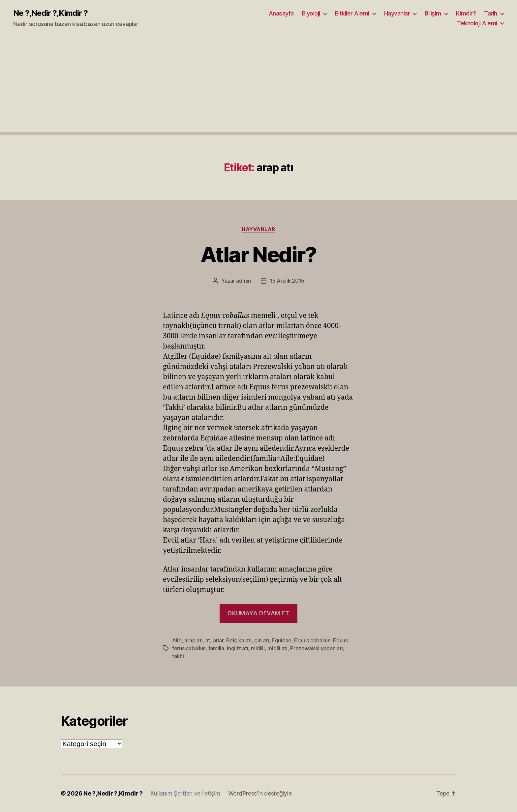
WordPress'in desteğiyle (260, 793)
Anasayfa (281, 13)
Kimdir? (466, 13)
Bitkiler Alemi (352, 13)
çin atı (261, 640)
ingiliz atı (237, 648)
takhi (178, 656)
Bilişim (433, 13)
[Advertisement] (258, 86)
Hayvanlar (397, 13)
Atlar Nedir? (258, 254)
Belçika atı (239, 640)
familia (216, 648)
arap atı (193, 640)
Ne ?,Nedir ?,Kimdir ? (50, 13)
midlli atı (277, 648)
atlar (218, 640)
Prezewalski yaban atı (316, 648)
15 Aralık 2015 (287, 281)
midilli (258, 648)
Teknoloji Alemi (477, 23)
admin (243, 281)
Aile (177, 640)
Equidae (282, 640)
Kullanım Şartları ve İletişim (185, 793)
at (208, 640)
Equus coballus (312, 640)
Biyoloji (311, 13)
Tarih (491, 13)
